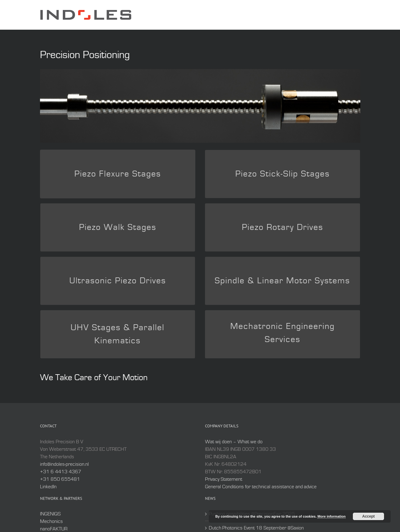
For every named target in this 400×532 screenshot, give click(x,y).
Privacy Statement (224, 479)
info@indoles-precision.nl (64, 464)
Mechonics (51, 521)
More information (332, 516)
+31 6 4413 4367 (61, 472)
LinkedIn (48, 487)
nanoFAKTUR (54, 529)
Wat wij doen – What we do (234, 442)
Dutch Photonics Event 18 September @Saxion (256, 528)
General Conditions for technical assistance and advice (261, 487)
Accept (368, 516)
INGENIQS (50, 514)
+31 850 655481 (60, 479)
